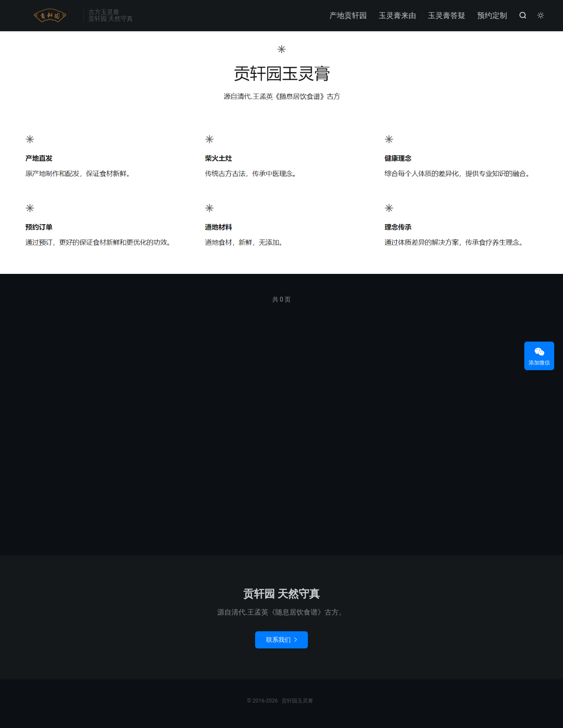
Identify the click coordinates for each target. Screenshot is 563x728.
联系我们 (281, 642)
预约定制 (492, 16)
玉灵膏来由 (397, 16)
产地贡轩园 (348, 16)
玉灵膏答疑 (446, 16)
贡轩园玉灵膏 (48, 16)
